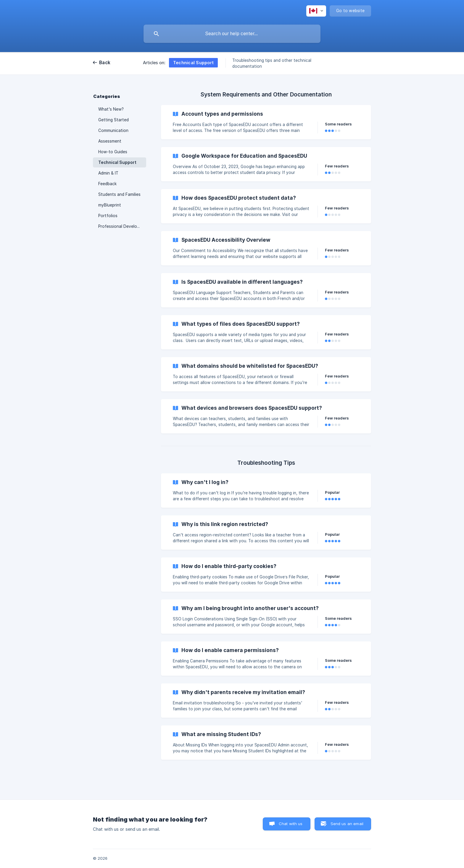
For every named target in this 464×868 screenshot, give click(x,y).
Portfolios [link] (108, 216)
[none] (316, 11)
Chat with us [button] (291, 824)
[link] (266, 122)
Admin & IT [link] (108, 173)
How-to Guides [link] (113, 152)
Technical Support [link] (117, 162)
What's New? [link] (111, 109)
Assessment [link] (110, 141)
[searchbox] (232, 34)
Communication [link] (113, 130)
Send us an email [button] (347, 824)
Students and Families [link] (119, 194)
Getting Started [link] (113, 120)
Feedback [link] (107, 184)
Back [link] (105, 63)
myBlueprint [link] (110, 205)
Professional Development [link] (122, 226)
